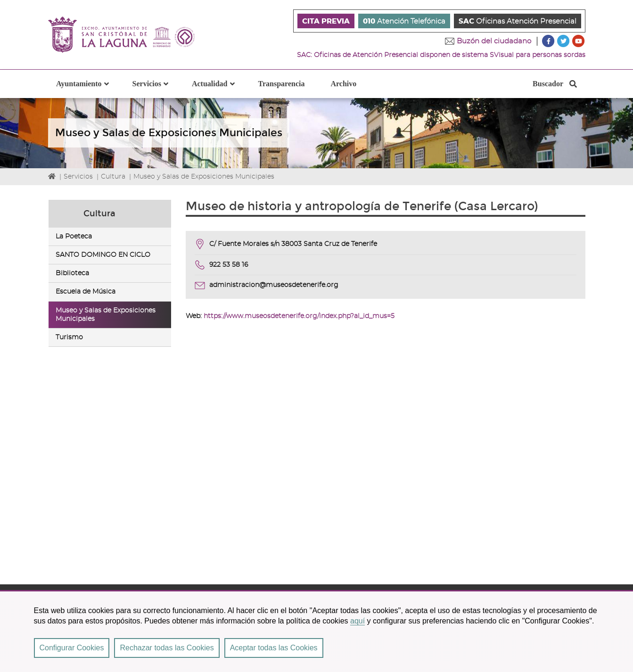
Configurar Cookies (72, 648)
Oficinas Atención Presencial (518, 21)
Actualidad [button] (219, 89)
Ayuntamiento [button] (88, 89)
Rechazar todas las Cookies (167, 648)
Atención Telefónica (404, 21)
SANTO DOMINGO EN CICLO (103, 255)
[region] (316, 631)
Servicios (78, 177)
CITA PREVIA (326, 21)
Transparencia (282, 84)
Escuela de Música (86, 292)
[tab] (110, 237)
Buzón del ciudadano (494, 41)
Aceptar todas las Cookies (274, 648)
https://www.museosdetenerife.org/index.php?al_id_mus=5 (299, 316)
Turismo (69, 337)
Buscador (555, 86)
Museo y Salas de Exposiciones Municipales (204, 177)
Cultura (113, 177)
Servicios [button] (156, 89)
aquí (358, 621)
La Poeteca (74, 237)
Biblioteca (72, 273)
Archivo (343, 84)
